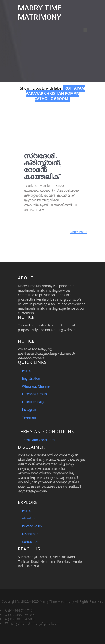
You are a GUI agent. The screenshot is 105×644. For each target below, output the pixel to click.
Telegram (29, 417)
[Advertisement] (52, 126)
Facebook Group (34, 394)
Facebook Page (33, 402)
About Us (29, 518)
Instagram (30, 409)
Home (27, 371)
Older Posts (78, 232)
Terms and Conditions (39, 440)
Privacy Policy (32, 526)
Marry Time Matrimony (57, 601)
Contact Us (30, 542)
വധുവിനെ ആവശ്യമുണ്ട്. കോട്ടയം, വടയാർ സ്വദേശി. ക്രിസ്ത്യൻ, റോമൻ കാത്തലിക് (52, 156)
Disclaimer (30, 534)
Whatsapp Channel (36, 386)
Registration (31, 378)
